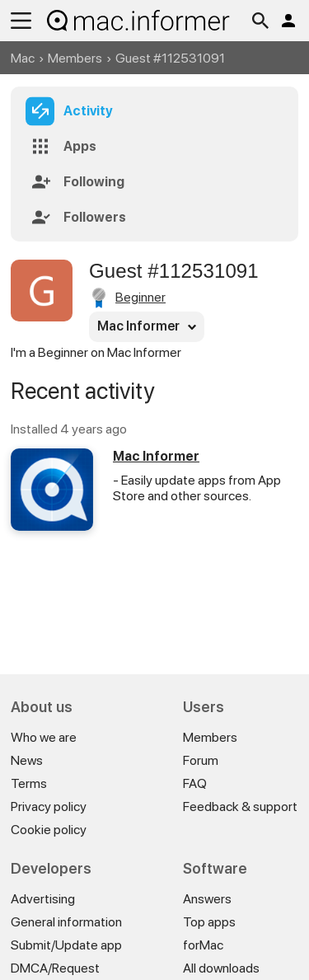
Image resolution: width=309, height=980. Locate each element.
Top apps (209, 922)
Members (75, 58)
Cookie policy (49, 830)
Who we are (44, 737)
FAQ (195, 783)
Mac (23, 58)
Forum (201, 760)
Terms (29, 783)
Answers (207, 899)
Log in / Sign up (288, 21)
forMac (203, 945)
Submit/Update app (66, 945)
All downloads (221, 968)
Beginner (140, 297)
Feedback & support (240, 807)
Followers (95, 217)
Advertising (43, 899)
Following (94, 182)
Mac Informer (156, 456)
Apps (80, 146)
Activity (88, 111)
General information (66, 922)
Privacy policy (49, 807)
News (27, 760)
